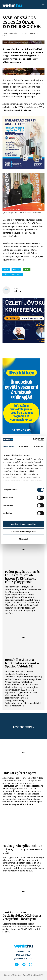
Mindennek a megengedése (23, 524)
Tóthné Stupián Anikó (12, 274)
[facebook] (24, 965)
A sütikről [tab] (39, 446)
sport (6, 269)
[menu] (43, 5)
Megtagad (23, 539)
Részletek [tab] (24, 446)
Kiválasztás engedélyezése (24, 532)
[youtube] (17, 965)
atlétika (16, 269)
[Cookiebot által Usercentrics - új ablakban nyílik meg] (33, 439)
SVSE (27, 269)
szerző (16, 289)
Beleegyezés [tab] (9, 446)
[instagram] (31, 965)
